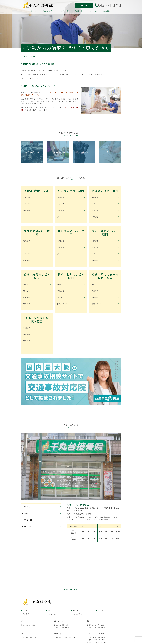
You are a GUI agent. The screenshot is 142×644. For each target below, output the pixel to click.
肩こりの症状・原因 (71, 191)
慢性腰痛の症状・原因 (37, 234)
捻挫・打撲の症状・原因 (37, 278)
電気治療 (37, 211)
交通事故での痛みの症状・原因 (105, 278)
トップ (25, 613)
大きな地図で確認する (73, 592)
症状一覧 (76, 613)
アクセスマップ (41, 529)
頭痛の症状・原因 (37, 191)
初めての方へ (41, 510)
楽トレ (71, 217)
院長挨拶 (41, 516)
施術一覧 (101, 613)
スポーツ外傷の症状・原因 (37, 322)
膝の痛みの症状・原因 (71, 234)
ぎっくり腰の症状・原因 (105, 234)
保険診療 (37, 198)
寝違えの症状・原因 (105, 191)
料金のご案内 (41, 523)
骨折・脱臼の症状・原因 (71, 278)
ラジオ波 (37, 204)
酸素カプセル (37, 306)
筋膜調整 (105, 217)
